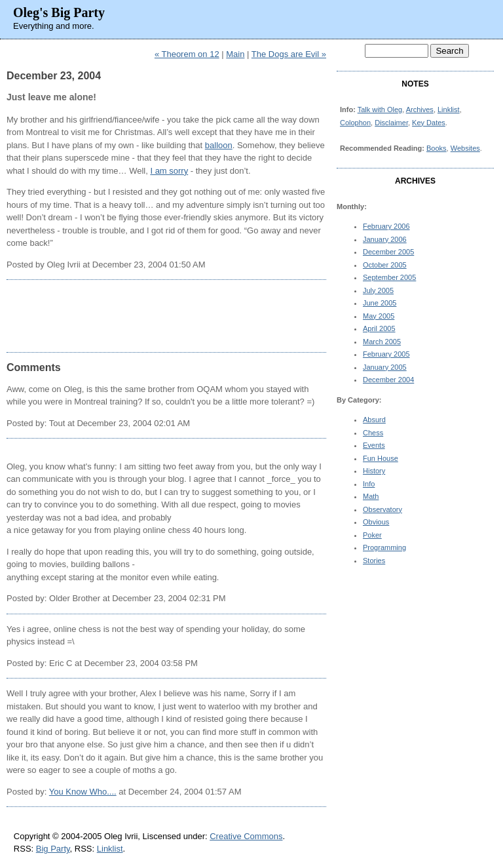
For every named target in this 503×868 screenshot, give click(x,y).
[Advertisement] (166, 316)
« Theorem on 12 (187, 54)
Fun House (381, 458)
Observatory (382, 509)
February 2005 (386, 354)
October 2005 (385, 265)
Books (437, 148)
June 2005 (380, 303)
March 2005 (382, 342)
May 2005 (379, 316)
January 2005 (385, 367)
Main (235, 54)
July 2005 (378, 290)
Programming (384, 547)
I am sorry (169, 171)
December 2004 (388, 380)
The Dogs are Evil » (289, 54)
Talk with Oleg (380, 109)
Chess (373, 433)
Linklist (449, 109)
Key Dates (429, 123)
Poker (372, 535)
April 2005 (379, 328)
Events (374, 445)
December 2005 (388, 252)
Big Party (53, 849)
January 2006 (385, 239)
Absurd (374, 420)
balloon (219, 145)
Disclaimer (391, 123)
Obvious (376, 522)
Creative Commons (246, 836)
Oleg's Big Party (59, 12)
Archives (420, 109)
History (374, 471)
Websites (465, 148)
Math (371, 496)
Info (369, 484)
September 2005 (389, 277)
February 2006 (386, 226)
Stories (374, 561)
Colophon (355, 123)
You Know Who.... (83, 792)
